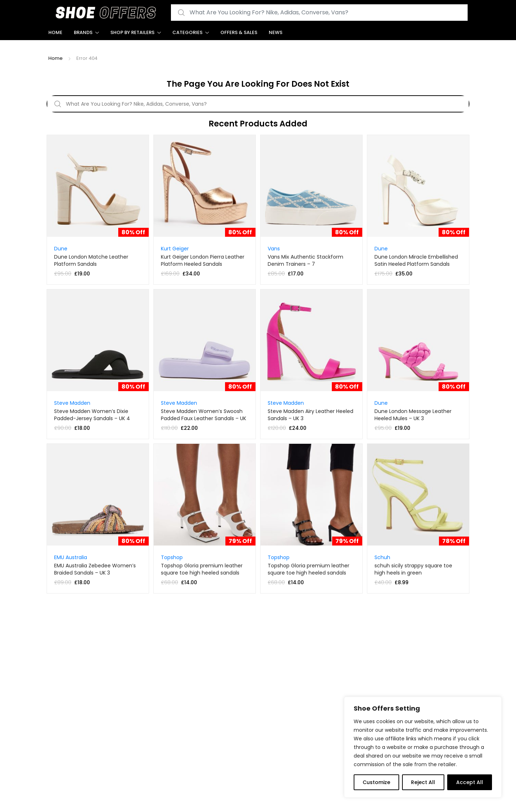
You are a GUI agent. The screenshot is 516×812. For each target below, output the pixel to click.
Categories (187, 32)
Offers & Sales (239, 32)
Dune (61, 249)
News (276, 32)
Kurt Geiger (175, 249)
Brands (83, 32)
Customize (376, 782)
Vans (274, 249)
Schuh (382, 557)
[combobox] (319, 13)
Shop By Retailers (132, 32)
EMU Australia (71, 557)
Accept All (470, 782)
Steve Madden (72, 403)
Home (55, 32)
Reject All (423, 782)
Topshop (172, 557)
